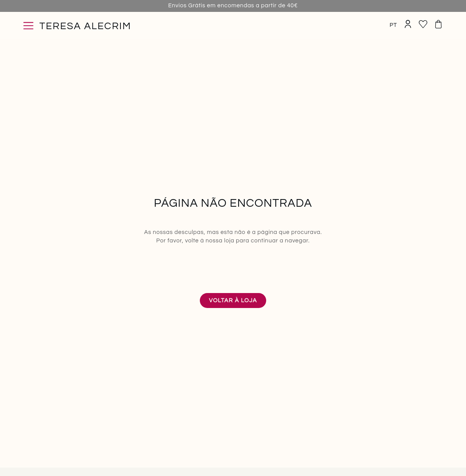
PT (394, 25)
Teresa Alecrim (85, 26)
